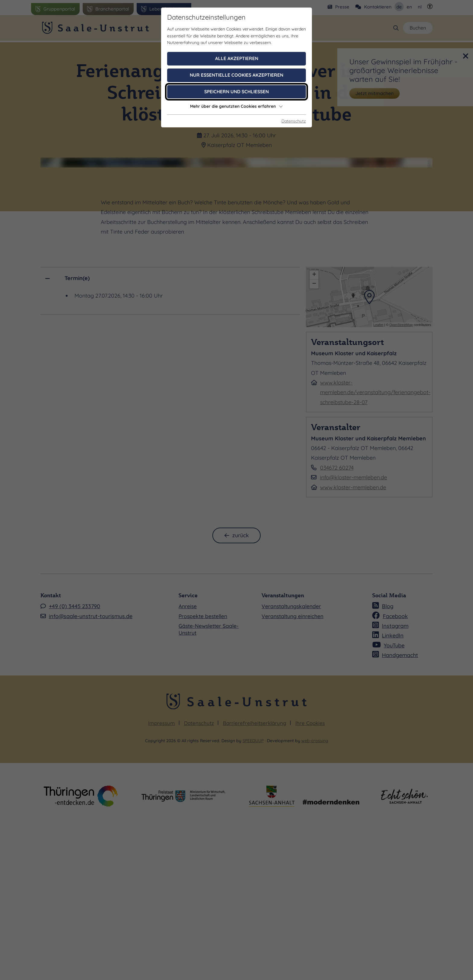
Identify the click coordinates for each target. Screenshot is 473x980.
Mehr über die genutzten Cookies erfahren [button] (237, 106)
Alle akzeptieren (237, 58)
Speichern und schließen (237, 92)
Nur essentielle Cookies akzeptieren (237, 75)
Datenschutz (294, 121)
